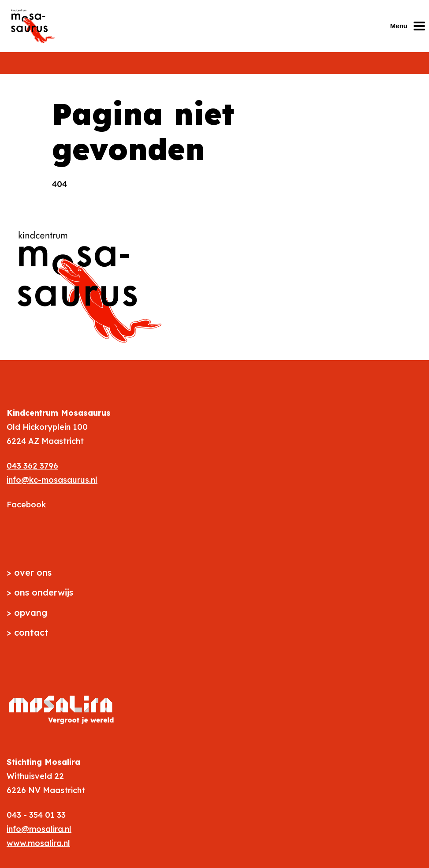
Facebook (26, 505)
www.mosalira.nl (38, 843)
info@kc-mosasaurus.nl (52, 480)
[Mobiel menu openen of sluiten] (410, 26)
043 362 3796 (32, 466)
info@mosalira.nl (39, 829)
